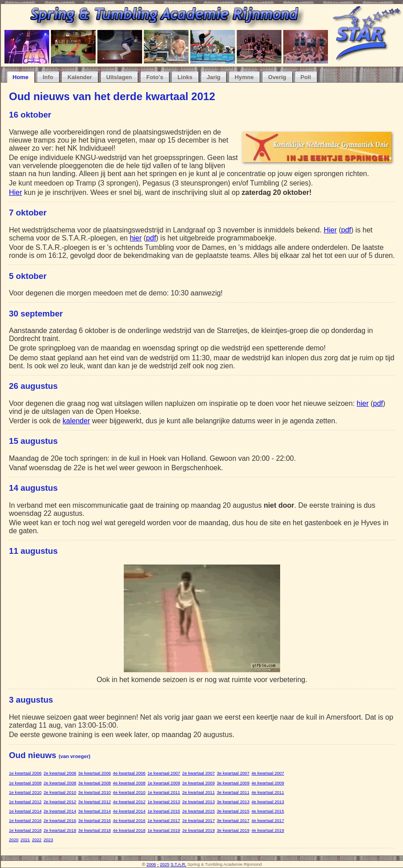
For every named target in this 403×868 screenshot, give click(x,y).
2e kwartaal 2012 (60, 802)
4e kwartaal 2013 (268, 802)
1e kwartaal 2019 (164, 830)
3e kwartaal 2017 (233, 820)
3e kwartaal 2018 (94, 830)
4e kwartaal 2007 (268, 773)
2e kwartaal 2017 (199, 820)
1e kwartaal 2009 (164, 783)
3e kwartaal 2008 (94, 783)
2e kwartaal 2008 (60, 783)
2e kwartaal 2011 (199, 792)
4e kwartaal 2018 (129, 830)
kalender (76, 421)
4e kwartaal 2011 (268, 792)
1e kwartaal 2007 (164, 773)
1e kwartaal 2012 (25, 802)
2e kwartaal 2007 (199, 773)
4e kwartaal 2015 (268, 811)
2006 (151, 864)
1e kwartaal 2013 (164, 802)
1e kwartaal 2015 (164, 811)
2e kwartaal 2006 (60, 773)
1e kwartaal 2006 (25, 773)
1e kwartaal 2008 (25, 783)
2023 (48, 840)
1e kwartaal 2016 (25, 820)
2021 (25, 840)
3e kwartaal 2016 (94, 820)
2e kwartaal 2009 (199, 783)
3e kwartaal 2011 (233, 792)
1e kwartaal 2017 (164, 820)
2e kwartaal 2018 (60, 830)
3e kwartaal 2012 (94, 802)
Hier (15, 192)
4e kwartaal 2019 (268, 830)
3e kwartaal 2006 (94, 773)
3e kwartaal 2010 (94, 792)
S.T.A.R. (178, 864)
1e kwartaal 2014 (25, 811)
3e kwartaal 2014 (94, 811)
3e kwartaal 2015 (233, 811)
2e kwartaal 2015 (199, 811)
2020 (14, 840)
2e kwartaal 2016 (60, 820)
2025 (165, 864)
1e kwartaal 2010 (25, 792)
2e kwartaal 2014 (60, 811)
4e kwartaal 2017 (268, 820)
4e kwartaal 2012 (129, 802)
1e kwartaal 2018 (25, 830)
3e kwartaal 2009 (233, 783)
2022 (37, 840)
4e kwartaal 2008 (129, 783)
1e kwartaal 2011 (164, 792)
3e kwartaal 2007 (233, 773)
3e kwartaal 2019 (233, 830)
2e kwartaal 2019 (199, 830)
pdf (346, 230)
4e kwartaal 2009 (268, 783)
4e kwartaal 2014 (129, 811)
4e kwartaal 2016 (129, 820)
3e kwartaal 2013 (233, 802)
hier (136, 238)
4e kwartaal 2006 (129, 773)
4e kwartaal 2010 (129, 792)
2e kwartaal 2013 (199, 802)
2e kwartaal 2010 (60, 792)
